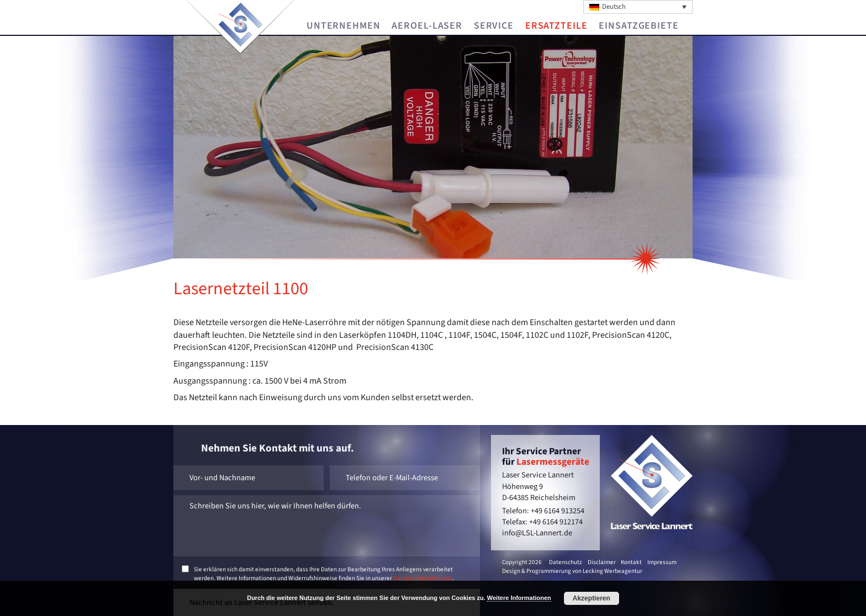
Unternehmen (344, 26)
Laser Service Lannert (241, 25)
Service (494, 26)
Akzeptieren (592, 598)
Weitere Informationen (519, 598)
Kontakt (631, 562)
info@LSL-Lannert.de (537, 533)
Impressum (662, 562)
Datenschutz (566, 562)
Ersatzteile (556, 26)
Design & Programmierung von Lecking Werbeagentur (572, 571)
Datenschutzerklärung (423, 578)
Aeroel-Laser (427, 26)
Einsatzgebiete (638, 26)
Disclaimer (602, 562)
